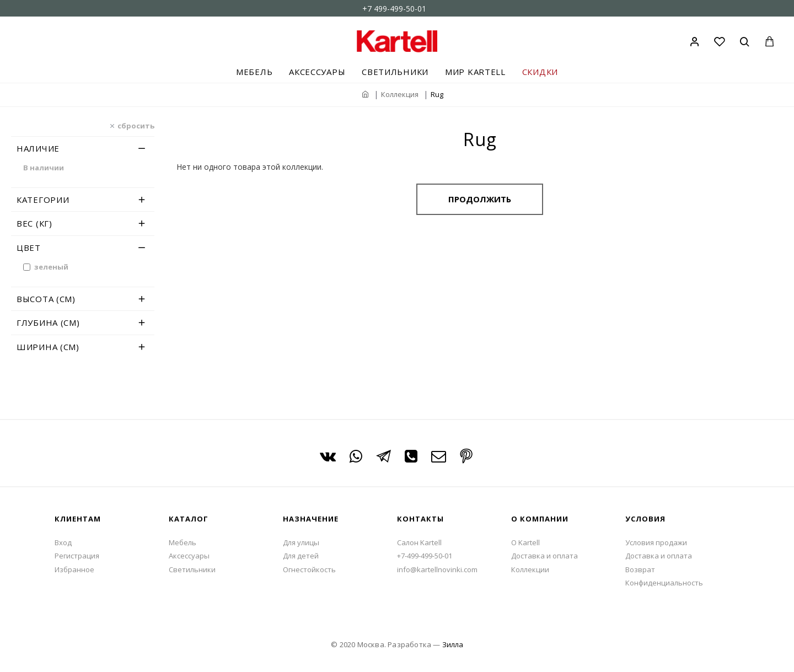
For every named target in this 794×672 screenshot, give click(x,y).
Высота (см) (46, 299)
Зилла (453, 644)
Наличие (38, 148)
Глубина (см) (48, 322)
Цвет (29, 248)
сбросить (136, 125)
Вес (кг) (34, 223)
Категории (43, 200)
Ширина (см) (48, 347)
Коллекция (400, 94)
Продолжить (480, 199)
